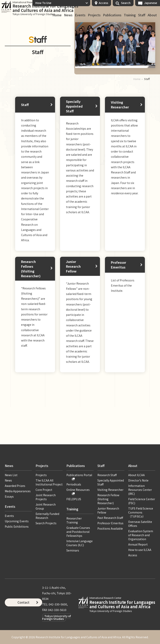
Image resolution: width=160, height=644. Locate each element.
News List (11, 475)
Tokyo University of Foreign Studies (56, 617)
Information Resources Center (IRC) (140, 490)
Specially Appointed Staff (74, 106)
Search (126, 3)
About (152, 15)
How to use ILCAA (140, 550)
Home (57, 15)
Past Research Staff (110, 518)
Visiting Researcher (120, 105)
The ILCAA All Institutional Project (49, 482)
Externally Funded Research (47, 516)
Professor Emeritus (119, 265)
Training (130, 15)
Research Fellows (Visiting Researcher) (31, 269)
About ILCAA (136, 475)
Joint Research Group (46, 506)
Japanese (151, 3)
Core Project (44, 490)
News (68, 15)
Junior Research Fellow (73, 266)
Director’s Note (138, 480)
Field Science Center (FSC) (142, 501)
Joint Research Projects (46, 497)
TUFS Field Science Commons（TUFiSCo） (141, 512)
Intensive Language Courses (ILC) (80, 543)
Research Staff (107, 475)
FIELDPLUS (74, 499)
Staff (142, 15)
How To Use (43, 3)
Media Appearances (18, 491)
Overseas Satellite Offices (140, 524)
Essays (9, 496)
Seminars (73, 550)
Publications (112, 15)
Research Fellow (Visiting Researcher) (108, 499)
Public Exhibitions (17, 526)
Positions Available (110, 528)
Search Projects (46, 523)
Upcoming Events (17, 521)
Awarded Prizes (15, 486)
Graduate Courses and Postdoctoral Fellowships (78, 532)
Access (103, 3)
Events (80, 15)
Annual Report (138, 544)
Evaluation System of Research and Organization (141, 535)
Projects (94, 15)
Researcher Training (74, 520)
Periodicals (74, 484)
